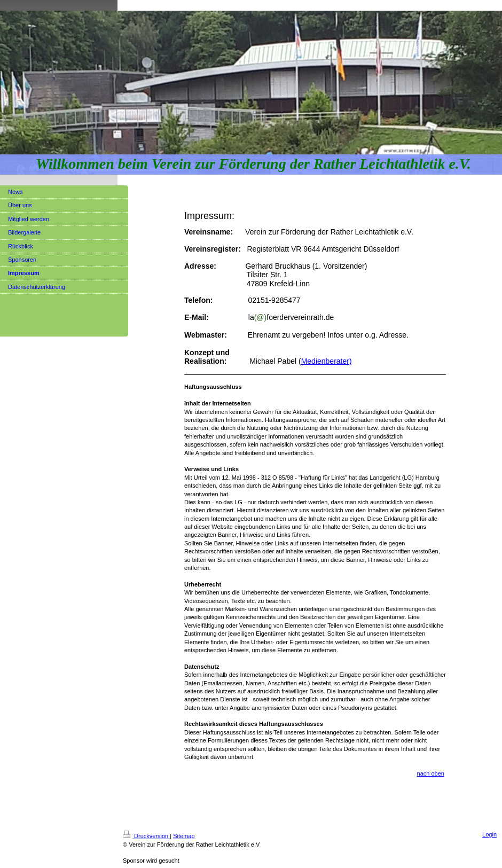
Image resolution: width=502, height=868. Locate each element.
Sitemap (184, 836)
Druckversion (146, 836)
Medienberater (325, 361)
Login (489, 834)
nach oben (431, 773)
